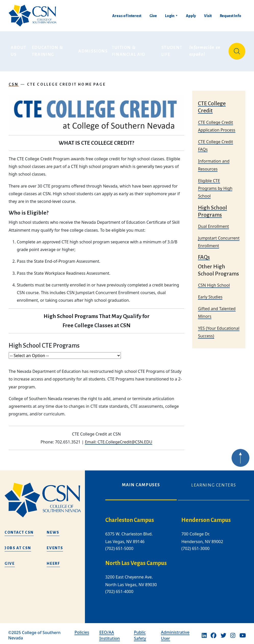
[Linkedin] (204, 632)
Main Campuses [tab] (141, 481)
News (53, 529)
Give (153, 16)
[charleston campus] (139, 516)
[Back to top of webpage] (240, 462)
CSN (14, 81)
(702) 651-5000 (119, 545)
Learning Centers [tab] (214, 481)
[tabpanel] (177, 556)
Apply (191, 16)
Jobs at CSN (18, 544)
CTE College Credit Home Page (66, 81)
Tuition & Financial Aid (129, 49)
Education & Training (48, 49)
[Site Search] (237, 49)
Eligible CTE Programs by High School (215, 185)
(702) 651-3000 (195, 545)
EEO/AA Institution (109, 632)
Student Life (173, 49)
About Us (19, 49)
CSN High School (214, 281)
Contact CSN (19, 529)
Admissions (93, 49)
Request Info (231, 16)
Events (55, 544)
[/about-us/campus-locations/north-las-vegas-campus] (139, 560)
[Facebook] (213, 632)
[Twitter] (223, 632)
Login (170, 16)
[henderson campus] (215, 516)
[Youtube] (243, 632)
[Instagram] (233, 632)
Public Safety (140, 632)
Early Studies (210, 293)
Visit (208, 16)
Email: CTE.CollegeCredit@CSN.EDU (119, 438)
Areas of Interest (127, 16)
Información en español (206, 49)
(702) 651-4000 (119, 588)
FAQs (204, 254)
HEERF (53, 560)
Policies (82, 629)
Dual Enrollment (213, 222)
